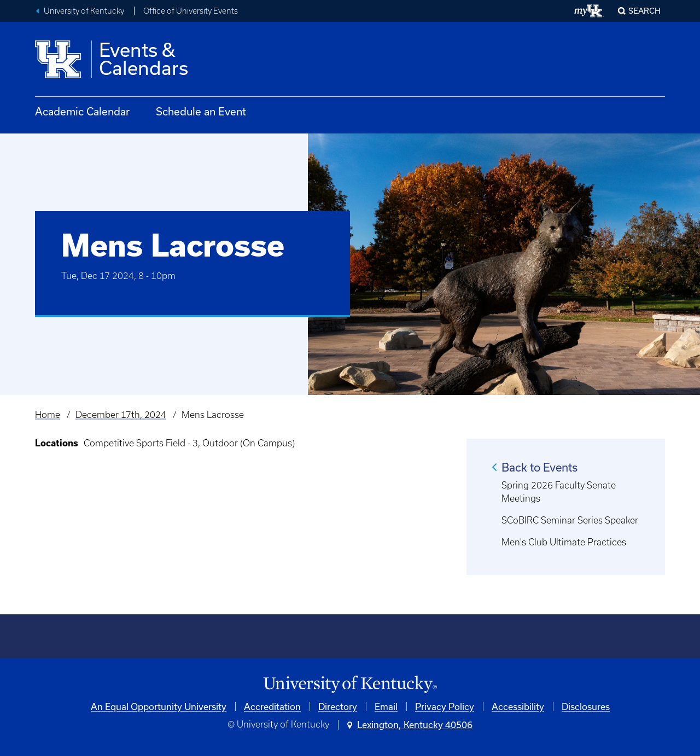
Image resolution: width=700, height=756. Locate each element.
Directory (338, 706)
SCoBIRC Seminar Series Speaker (570, 520)
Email (386, 706)
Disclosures (586, 706)
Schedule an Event (201, 111)
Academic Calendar (82, 111)
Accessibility (518, 706)
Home (48, 415)
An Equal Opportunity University (159, 706)
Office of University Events (191, 11)
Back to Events (539, 467)
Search (644, 11)
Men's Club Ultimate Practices (564, 542)
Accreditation (272, 706)
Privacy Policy (445, 706)
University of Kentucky (84, 11)
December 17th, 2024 (121, 415)
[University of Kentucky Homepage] (350, 685)
